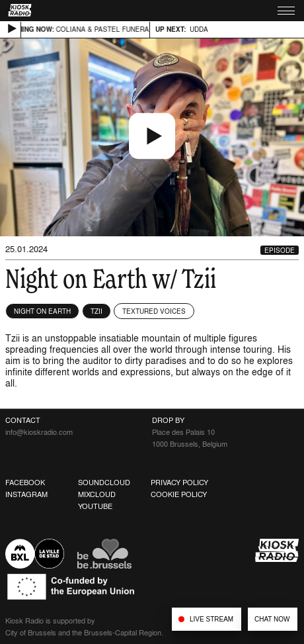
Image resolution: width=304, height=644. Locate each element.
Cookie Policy (179, 494)
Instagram (26, 494)
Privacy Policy (179, 483)
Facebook (25, 483)
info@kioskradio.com (39, 432)
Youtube (95, 506)
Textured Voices (154, 311)
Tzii (96, 311)
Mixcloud (97, 494)
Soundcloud (104, 483)
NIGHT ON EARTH (42, 311)
